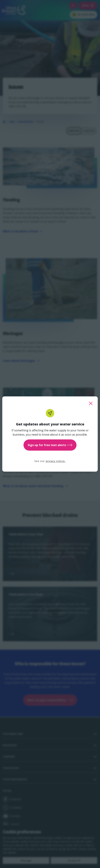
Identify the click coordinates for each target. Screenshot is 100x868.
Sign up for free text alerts (50, 445)
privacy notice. (56, 461)
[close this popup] (91, 403)
